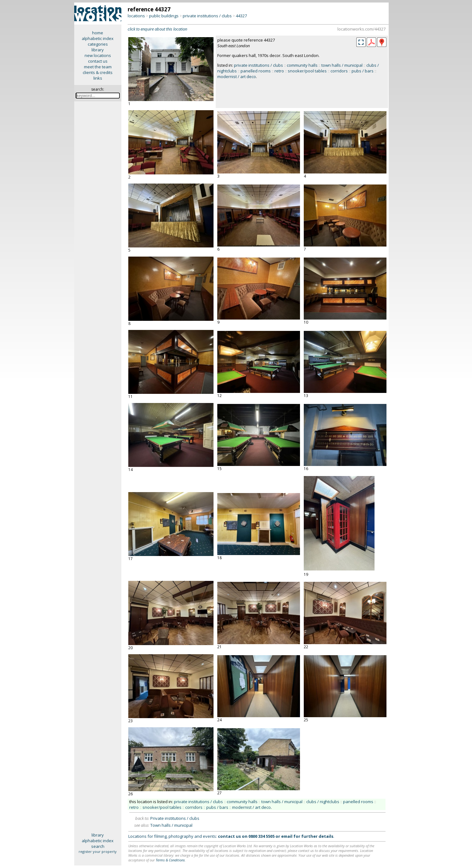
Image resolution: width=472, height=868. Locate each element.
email (287, 836)
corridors (339, 71)
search (98, 846)
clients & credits (98, 72)
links (98, 78)
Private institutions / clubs (175, 818)
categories (98, 44)
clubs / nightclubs (323, 802)
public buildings (164, 16)
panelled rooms (256, 71)
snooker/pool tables (307, 71)
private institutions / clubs (207, 16)
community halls (302, 65)
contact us (98, 61)
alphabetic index (98, 38)
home (98, 33)
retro (279, 71)
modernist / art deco (237, 77)
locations (136, 16)
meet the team (98, 67)
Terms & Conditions (170, 860)
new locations (98, 55)
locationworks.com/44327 (361, 29)
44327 (241, 16)
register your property (98, 851)
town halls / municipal (342, 65)
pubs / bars (363, 71)
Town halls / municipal (171, 825)
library (98, 50)
